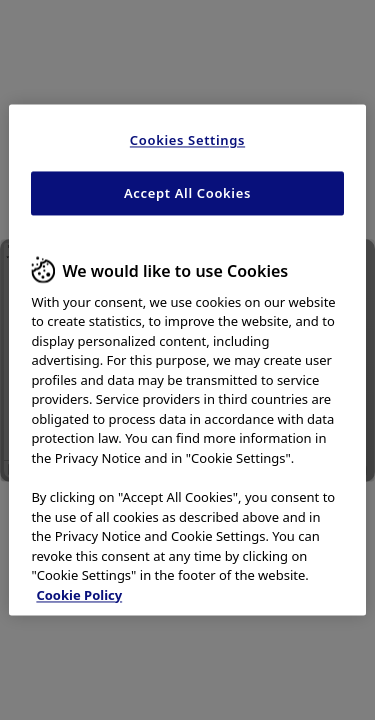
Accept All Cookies (187, 194)
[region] (187, 359)
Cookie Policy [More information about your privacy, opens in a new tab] (79, 595)
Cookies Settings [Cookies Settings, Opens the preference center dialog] (187, 140)
